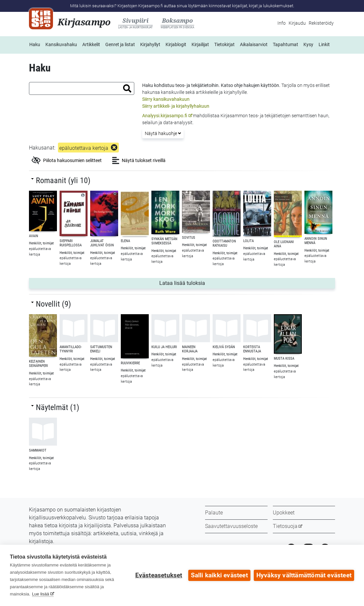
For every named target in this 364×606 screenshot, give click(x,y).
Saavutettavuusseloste (231, 526)
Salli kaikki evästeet (219, 575)
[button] (127, 88)
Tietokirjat (224, 44)
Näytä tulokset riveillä (139, 160)
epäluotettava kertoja (84, 148)
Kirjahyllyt (150, 44)
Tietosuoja (285, 526)
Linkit (324, 44)
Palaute (214, 513)
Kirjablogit (176, 44)
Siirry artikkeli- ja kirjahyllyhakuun (176, 106)
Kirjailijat (200, 44)
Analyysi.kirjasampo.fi (165, 116)
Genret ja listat (120, 44)
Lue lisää (40, 594)
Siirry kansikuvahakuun (166, 99)
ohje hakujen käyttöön (257, 85)
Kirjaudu (297, 23)
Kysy (308, 44)
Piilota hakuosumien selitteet (67, 160)
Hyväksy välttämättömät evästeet (304, 575)
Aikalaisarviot (254, 44)
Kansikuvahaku (61, 44)
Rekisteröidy (321, 23)
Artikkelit (91, 44)
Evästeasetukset (159, 575)
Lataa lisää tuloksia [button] (195, 283)
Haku (35, 44)
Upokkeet (284, 513)
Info (282, 23)
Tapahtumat (286, 44)
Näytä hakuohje (163, 133)
